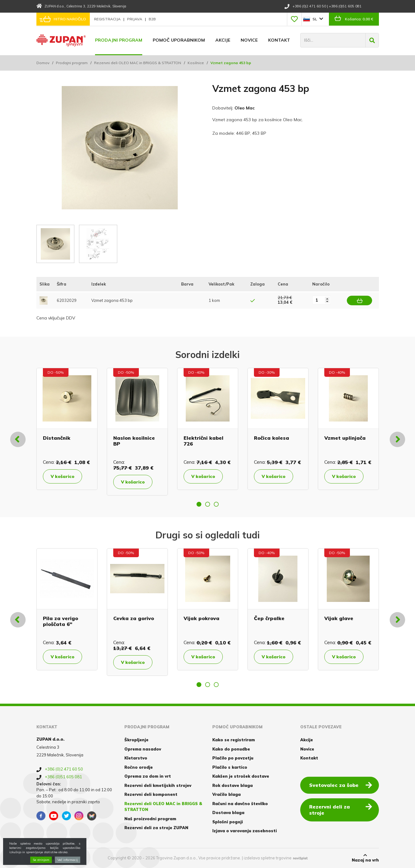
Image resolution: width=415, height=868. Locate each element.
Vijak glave (339, 618)
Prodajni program (119, 40)
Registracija (108, 19)
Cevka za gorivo (134, 618)
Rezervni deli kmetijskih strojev (158, 785)
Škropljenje (136, 740)
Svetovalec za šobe (341, 785)
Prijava (135, 19)
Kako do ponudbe (231, 749)
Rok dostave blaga (232, 785)
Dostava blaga (228, 812)
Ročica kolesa (272, 438)
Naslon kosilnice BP (134, 441)
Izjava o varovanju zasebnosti (245, 831)
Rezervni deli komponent (151, 794)
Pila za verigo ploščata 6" (60, 621)
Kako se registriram (234, 740)
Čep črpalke (269, 618)
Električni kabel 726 (203, 441)
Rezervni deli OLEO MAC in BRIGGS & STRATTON (138, 63)
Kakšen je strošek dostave (241, 776)
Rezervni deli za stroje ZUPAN (156, 828)
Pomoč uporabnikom (179, 40)
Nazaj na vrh (365, 858)
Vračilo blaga (226, 794)
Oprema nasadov (143, 749)
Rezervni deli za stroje (341, 810)
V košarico (62, 476)
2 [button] (208, 504)
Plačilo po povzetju (233, 758)
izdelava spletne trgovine (268, 858)
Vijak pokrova (201, 618)
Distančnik (57, 438)
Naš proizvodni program (150, 819)
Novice (249, 40)
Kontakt (279, 40)
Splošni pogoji (228, 822)
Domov (43, 63)
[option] (67, 429)
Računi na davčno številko (240, 804)
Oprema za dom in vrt (148, 776)
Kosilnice (196, 63)
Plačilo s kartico (230, 767)
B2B (152, 19)
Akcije (223, 40)
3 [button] (216, 504)
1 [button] (199, 504)
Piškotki (45, 858)
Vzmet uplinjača (345, 438)
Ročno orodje (139, 767)
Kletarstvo (136, 758)
